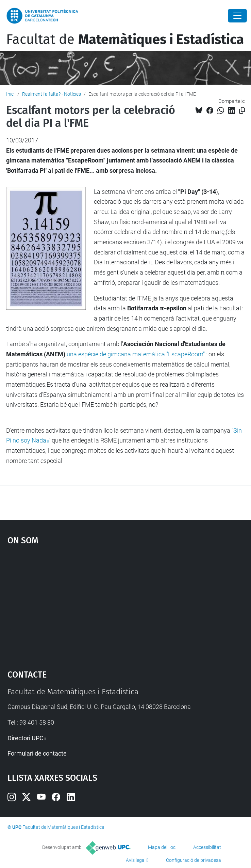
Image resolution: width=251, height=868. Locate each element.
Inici (10, 94)
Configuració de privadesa (194, 860)
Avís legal (136, 860)
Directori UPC (26, 738)
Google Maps (126, 604)
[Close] (237, 16)
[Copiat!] (242, 111)
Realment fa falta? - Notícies (52, 94)
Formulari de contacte (37, 753)
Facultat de (125, 40)
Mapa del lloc (162, 847)
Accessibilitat (207, 847)
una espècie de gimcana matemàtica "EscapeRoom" (136, 354)
